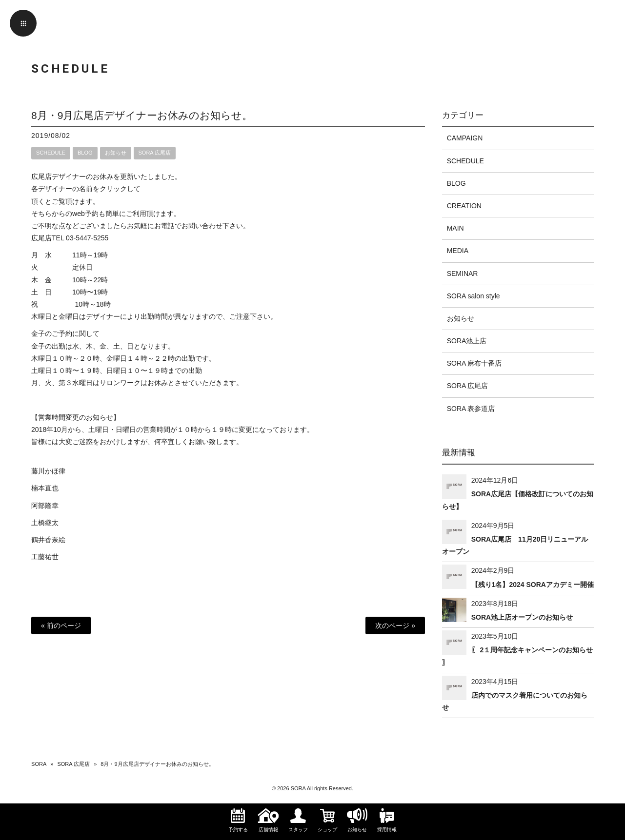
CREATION (464, 206)
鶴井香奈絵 (48, 540)
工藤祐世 (45, 557)
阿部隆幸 (45, 506)
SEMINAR (463, 273)
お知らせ (116, 153)
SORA (39, 764)
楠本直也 (45, 488)
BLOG (85, 153)
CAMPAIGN (465, 138)
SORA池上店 (467, 341)
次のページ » (395, 625)
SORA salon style (474, 296)
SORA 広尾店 (155, 153)
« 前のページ (61, 625)
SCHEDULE (51, 153)
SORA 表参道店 (471, 409)
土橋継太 (45, 523)
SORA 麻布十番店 (474, 363)
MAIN (455, 228)
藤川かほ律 (48, 471)
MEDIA (458, 251)
